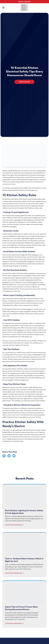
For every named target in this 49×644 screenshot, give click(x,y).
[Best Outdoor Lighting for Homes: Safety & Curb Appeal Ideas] (24, 507)
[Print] (9, 456)
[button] (3, 8)
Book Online (25, 2)
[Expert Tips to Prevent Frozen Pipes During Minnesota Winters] (24, 604)
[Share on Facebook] (4, 456)
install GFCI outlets (23, 343)
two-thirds (10, 206)
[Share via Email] (14, 456)
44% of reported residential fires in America (31, 180)
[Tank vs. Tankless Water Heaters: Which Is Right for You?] (24, 555)
